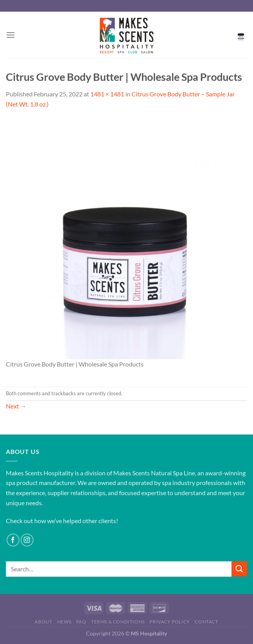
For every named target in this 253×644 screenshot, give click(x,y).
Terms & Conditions (118, 622)
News (64, 622)
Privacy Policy (170, 622)
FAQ (81, 622)
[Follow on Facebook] (13, 540)
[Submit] (239, 569)
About (43, 622)
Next (16, 406)
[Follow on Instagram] (27, 540)
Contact (206, 622)
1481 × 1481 (107, 94)
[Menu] (11, 35)
